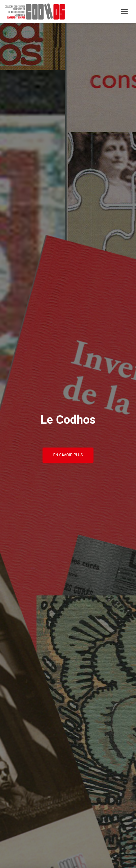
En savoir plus (68, 455)
